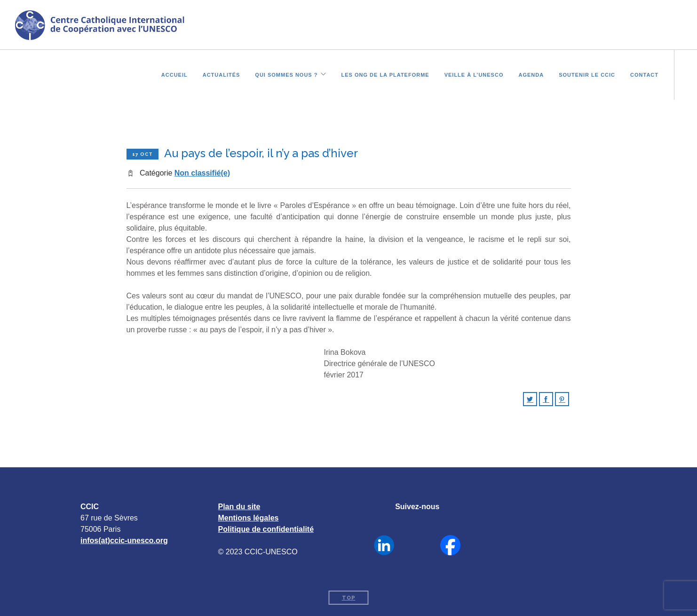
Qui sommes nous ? (286, 74)
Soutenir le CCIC (587, 74)
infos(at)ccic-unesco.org (124, 540)
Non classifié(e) (202, 173)
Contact (644, 74)
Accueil (174, 74)
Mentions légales (249, 518)
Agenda (531, 74)
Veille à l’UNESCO (474, 74)
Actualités (222, 74)
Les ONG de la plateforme (385, 74)
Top (349, 598)
